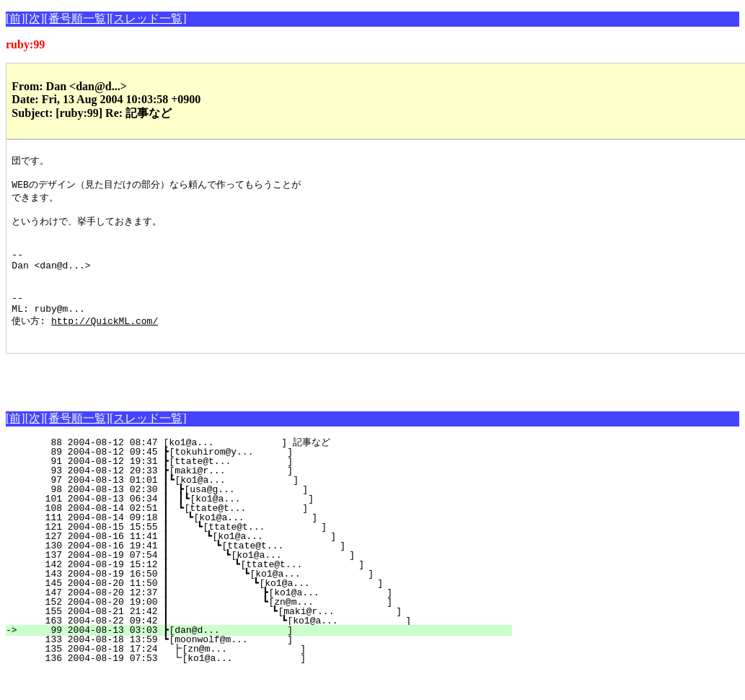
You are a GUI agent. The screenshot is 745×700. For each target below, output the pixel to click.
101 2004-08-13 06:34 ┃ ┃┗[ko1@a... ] (260, 526)
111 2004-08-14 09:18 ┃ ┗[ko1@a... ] (263, 545)
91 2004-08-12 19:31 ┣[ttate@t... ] (267, 489)
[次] (35, 18)
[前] (16, 18)
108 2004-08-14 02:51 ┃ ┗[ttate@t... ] (263, 535)
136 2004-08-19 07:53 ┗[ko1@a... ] (266, 686)
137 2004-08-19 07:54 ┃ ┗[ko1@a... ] (259, 582)
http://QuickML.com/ (105, 346)
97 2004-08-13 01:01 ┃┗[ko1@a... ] (264, 507)
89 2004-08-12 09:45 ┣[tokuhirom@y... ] (267, 479)
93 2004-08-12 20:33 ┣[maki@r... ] (267, 498)
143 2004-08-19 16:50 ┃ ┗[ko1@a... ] (257, 601)
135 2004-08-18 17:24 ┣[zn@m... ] (266, 676)
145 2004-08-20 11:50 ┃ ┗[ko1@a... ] (256, 611)
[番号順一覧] (77, 18)
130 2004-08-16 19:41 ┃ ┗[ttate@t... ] (260, 573)
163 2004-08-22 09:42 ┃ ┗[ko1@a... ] (253, 648)
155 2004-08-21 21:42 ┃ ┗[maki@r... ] (254, 639)
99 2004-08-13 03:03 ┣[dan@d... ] (267, 657)
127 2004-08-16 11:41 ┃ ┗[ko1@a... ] (260, 564)
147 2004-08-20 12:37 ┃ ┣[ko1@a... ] (255, 620)
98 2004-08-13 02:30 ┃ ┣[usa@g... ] (263, 517)
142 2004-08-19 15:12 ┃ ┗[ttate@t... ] (258, 592)
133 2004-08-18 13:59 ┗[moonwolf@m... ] (267, 667)
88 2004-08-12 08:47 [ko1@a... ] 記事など (266, 470)
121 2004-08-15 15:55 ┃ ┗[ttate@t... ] (261, 554)
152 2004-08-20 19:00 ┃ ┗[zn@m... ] (255, 629)
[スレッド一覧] (148, 18)
